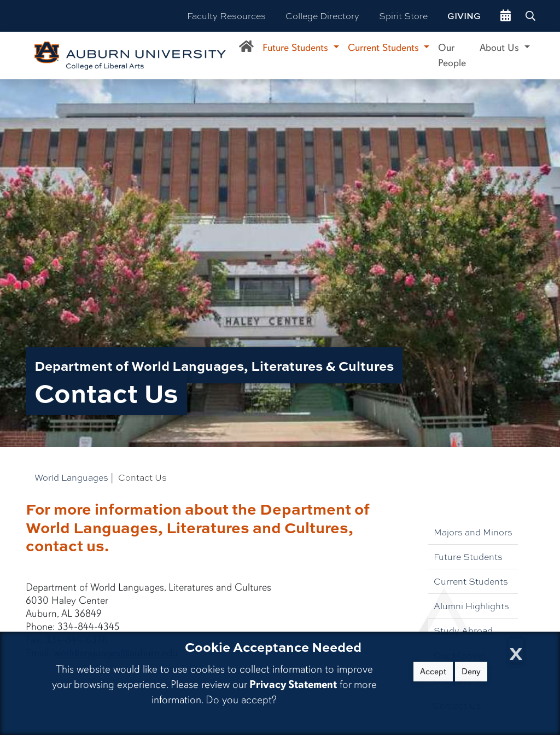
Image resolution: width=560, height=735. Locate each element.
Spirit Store (403, 16)
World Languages (71, 477)
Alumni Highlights (471, 606)
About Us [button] (501, 48)
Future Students (468, 556)
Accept (433, 672)
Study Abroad (463, 630)
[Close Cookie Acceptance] (516, 651)
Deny (471, 672)
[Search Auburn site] (532, 16)
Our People (452, 55)
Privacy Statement (293, 684)
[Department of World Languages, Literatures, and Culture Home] (246, 48)
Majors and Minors (473, 532)
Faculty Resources (226, 16)
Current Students (471, 581)
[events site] (506, 16)
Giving (464, 16)
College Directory (322, 16)
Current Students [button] (385, 48)
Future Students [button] (297, 48)
